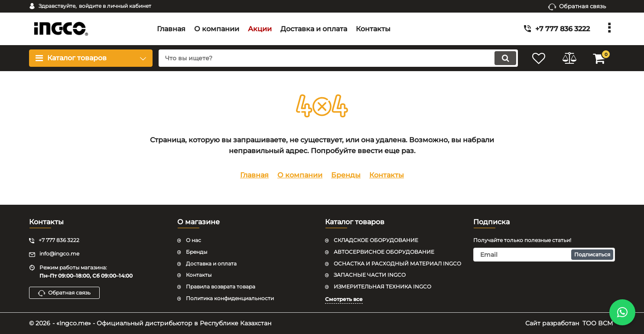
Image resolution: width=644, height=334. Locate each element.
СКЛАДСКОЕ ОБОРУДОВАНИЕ (376, 240)
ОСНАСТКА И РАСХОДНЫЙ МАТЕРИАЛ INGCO (397, 264)
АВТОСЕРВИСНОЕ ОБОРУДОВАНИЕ (384, 252)
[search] (338, 58)
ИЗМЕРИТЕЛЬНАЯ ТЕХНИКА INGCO (382, 287)
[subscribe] (544, 255)
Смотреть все (344, 299)
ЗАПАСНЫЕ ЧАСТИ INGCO (370, 275)
